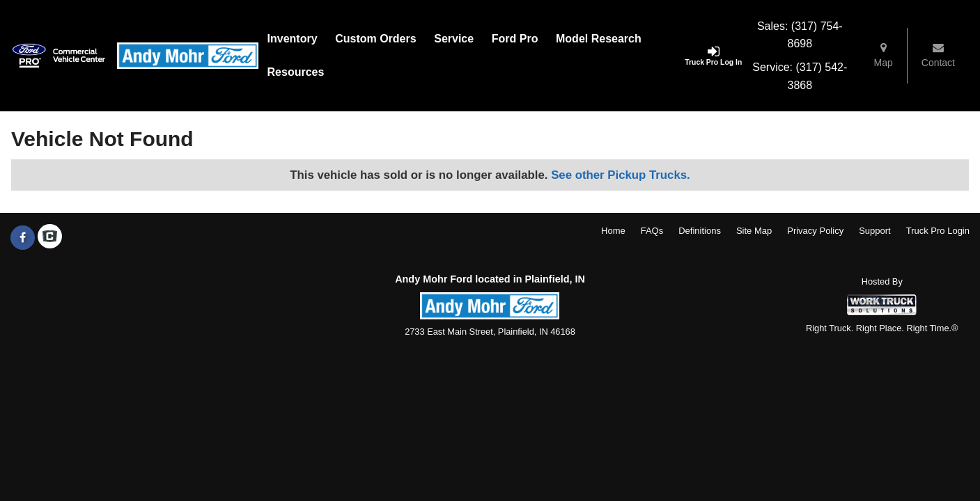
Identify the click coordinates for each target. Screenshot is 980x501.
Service (454, 39)
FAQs (652, 231)
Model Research (599, 39)
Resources (296, 72)
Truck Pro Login (938, 231)
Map (884, 55)
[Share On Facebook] (23, 238)
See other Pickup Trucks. (621, 175)
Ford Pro (515, 39)
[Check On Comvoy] (50, 238)
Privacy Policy (815, 231)
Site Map (754, 231)
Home (613, 231)
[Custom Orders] (375, 39)
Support (875, 231)
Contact (938, 55)
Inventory (293, 39)
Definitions (700, 231)
